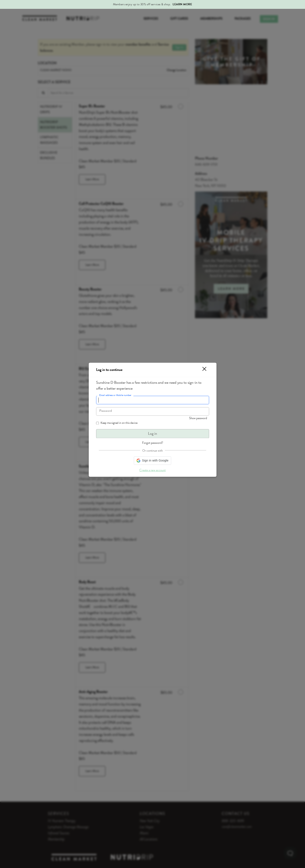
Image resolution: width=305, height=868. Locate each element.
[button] (202, 370)
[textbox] (153, 400)
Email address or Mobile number (115, 395)
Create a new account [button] (152, 470)
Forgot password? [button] (153, 443)
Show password (198, 418)
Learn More (182, 4)
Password (106, 411)
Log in (152, 434)
